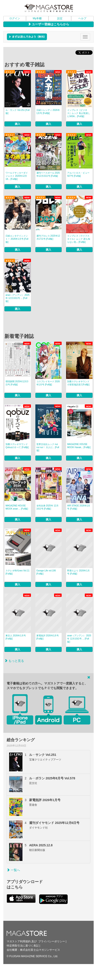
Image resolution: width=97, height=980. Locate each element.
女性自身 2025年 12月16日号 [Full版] (47, 507)
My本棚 (37, 18)
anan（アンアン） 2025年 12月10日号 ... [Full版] (17, 298)
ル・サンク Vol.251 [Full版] (18, 112)
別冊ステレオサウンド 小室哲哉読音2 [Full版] (78, 383)
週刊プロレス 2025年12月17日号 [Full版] (48, 237)
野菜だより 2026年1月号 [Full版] (78, 572)
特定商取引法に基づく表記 (23, 946)
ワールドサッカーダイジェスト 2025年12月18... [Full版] (17, 176)
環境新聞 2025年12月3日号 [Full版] (17, 383)
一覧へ (13, 870)
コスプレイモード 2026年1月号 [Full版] (48, 383)
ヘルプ (82, 18)
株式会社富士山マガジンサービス (40, 950)
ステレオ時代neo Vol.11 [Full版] (17, 572)
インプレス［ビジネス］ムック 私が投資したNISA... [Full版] (79, 113)
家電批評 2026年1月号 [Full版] (48, 637)
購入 (18, 124)
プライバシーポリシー (52, 941)
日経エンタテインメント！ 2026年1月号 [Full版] (17, 239)
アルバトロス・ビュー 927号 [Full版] (78, 174)
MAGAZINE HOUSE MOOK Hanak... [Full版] (79, 446)
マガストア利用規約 (19, 941)
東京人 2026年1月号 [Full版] (16, 637)
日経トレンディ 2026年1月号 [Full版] (48, 112)
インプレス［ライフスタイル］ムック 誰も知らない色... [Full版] (79, 239)
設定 (60, 18)
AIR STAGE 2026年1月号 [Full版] (79, 507)
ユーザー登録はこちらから (48, 24)
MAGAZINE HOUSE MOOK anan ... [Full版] (17, 507)
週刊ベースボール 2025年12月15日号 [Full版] (48, 174)
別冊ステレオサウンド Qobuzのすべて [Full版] (17, 446)
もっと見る (14, 661)
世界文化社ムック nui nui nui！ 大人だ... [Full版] (48, 447)
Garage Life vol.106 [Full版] (46, 572)
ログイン (15, 18)
